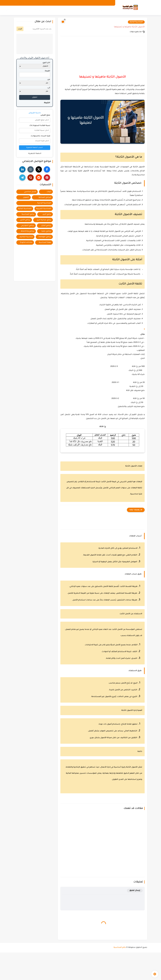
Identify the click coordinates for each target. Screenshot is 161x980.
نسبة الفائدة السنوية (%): (40, 126)
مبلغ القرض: (45, 115)
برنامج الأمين (25, 220)
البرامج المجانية (63, 10)
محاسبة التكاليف (26, 237)
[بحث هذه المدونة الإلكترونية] (38, 29)
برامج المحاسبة (81, 10)
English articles (10, 10)
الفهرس (67, 3)
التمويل (26, 197)
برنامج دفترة (46, 231)
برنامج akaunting (27, 231)
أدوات (21, 10)
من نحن (110, 3)
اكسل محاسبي (45, 10)
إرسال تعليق (135, 890)
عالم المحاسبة (120, 947)
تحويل (35, 97)
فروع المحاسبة (98, 10)
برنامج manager (45, 237)
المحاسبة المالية (136, 22)
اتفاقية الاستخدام (80, 3)
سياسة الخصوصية (97, 3)
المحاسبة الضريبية (44, 209)
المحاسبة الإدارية (44, 203)
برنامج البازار (46, 226)
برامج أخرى (47, 214)
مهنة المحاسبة (31, 10)
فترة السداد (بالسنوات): (40, 136)
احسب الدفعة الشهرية (35, 148)
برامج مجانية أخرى (44, 220)
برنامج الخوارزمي (27, 226)
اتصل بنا (57, 3)
